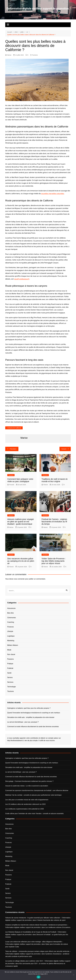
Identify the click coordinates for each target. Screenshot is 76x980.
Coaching (11, 622)
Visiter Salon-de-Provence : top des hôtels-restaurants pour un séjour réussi (54, 561)
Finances (10, 627)
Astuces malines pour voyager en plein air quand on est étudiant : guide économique (21, 522)
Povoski (11, 485)
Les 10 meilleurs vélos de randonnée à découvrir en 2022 (25, 804)
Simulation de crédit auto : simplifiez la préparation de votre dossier (31, 717)
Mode (9, 650)
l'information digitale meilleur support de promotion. (38, 9)
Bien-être (10, 613)
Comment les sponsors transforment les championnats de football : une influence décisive (37, 790)
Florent (45, 485)
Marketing (11, 641)
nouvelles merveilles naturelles (52, 194)
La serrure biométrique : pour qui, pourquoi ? (23, 722)
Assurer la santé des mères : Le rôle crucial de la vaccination (27, 786)
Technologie (11, 687)
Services (10, 682)
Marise (8, 55)
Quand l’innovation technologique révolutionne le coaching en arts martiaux (34, 713)
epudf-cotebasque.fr (22, 279)
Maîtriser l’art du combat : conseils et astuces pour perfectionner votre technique (33, 795)
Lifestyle (10, 631)
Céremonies (11, 618)
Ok (38, 977)
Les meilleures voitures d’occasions (58, 927)
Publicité (10, 668)
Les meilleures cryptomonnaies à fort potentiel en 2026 (24, 809)
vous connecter (19, 579)
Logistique (11, 636)
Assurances (11, 608)
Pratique (10, 664)
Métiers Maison (13, 645)
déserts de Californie (15, 428)
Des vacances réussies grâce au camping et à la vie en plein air (21, 561)
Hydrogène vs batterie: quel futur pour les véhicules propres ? (29, 708)
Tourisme (35, 55)
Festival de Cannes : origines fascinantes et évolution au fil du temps (54, 522)
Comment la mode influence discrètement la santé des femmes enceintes (33, 727)
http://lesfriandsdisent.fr (15, 740)
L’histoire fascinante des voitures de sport (51, 920)
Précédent (12, 449)
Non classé (11, 654)
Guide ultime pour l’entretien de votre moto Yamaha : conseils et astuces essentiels (34, 814)
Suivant (65, 449)
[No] (74, 975)
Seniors (10, 677)
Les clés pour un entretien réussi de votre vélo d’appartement (27, 800)
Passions (10, 659)
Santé (9, 673)
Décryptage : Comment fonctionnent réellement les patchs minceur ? (29, 781)
